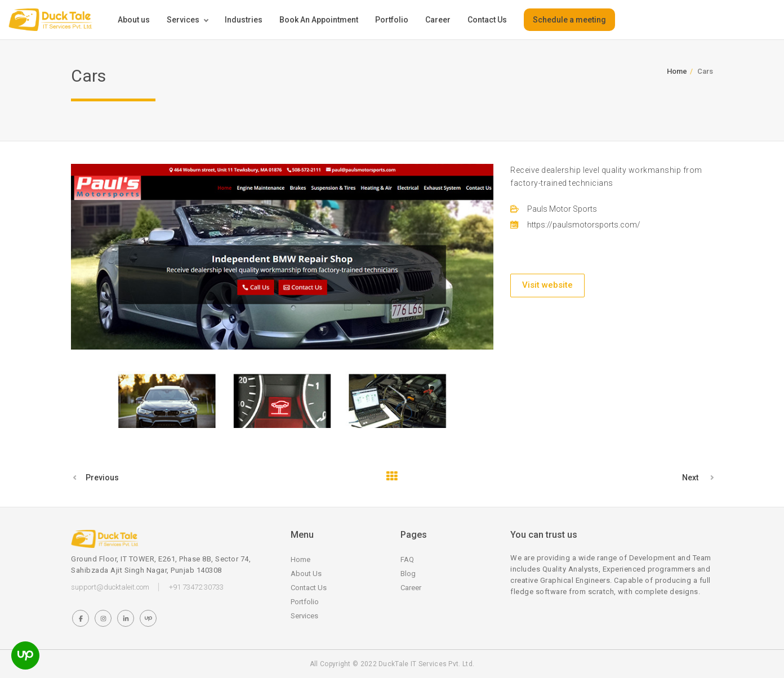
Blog (408, 574)
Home (677, 71)
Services (183, 20)
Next (690, 478)
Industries (244, 20)
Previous (102, 478)
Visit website (547, 285)
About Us (306, 574)
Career (438, 20)
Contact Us (487, 20)
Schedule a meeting (569, 20)
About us (134, 20)
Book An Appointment (319, 20)
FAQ (407, 559)
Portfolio (392, 20)
